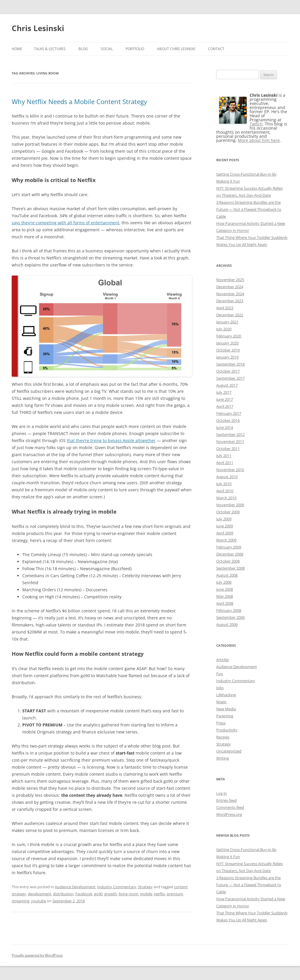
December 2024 (230, 287)
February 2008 (229, 610)
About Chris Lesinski (176, 49)
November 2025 (230, 280)
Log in (221, 793)
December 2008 (230, 554)
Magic (221, 702)
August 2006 (227, 624)
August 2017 (227, 385)
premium (175, 894)
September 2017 (230, 378)
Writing (223, 758)
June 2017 (225, 399)
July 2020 (224, 329)
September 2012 (230, 434)
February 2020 (229, 336)
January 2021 (227, 322)
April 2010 (225, 491)
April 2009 (225, 533)
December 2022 (230, 315)
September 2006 (230, 617)
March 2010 (226, 498)
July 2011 (224, 456)
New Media (226, 709)
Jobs (220, 688)
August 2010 (227, 477)
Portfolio (135, 49)
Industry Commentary (117, 887)
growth (111, 894)
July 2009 (224, 519)
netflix (159, 894)
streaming (21, 901)
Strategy (145, 887)
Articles (223, 660)
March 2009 (226, 540)
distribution (63, 894)
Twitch (256, 124)
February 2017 (229, 413)
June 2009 (225, 526)
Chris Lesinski (38, 28)
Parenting (225, 716)
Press (221, 723)
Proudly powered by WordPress (37, 955)
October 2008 (228, 561)
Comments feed (230, 807)
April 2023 (225, 308)
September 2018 (230, 364)
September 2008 (230, 568)
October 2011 (228, 449)
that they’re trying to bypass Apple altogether (111, 440)
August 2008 (227, 575)
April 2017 (225, 406)
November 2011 (230, 441)
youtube (39, 901)
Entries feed (226, 800)
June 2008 (225, 589)
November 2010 (230, 470)
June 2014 (225, 427)
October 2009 (228, 512)
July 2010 (224, 484)
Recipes (223, 737)
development (40, 894)
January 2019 (227, 357)
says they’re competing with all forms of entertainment (65, 223)
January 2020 (227, 343)
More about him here (259, 140)
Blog (83, 49)
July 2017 (224, 392)
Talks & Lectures (50, 49)
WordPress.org (229, 814)
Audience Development (75, 887)
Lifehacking (226, 695)
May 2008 (225, 596)
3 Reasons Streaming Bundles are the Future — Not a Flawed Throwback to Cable (249, 209)
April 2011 (225, 463)
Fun (220, 674)
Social (107, 49)
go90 (98, 894)
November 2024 (230, 294)
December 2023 (230, 301)
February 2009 (229, 547)
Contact (216, 49)
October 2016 (228, 420)
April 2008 (225, 603)
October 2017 (228, 371)
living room (128, 894)
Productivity (227, 730)
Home (17, 49)
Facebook (84, 894)
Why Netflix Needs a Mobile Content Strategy (79, 101)
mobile (146, 894)
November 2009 (230, 505)
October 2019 (228, 350)
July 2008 (224, 582)
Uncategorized (229, 751)
